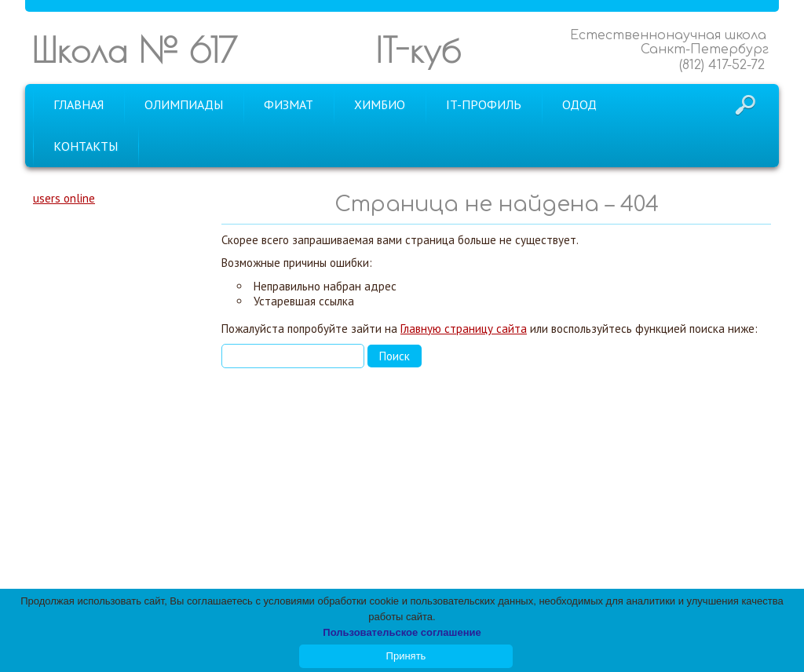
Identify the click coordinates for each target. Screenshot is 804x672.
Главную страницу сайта (464, 329)
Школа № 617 (134, 50)
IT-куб (418, 50)
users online (64, 198)
